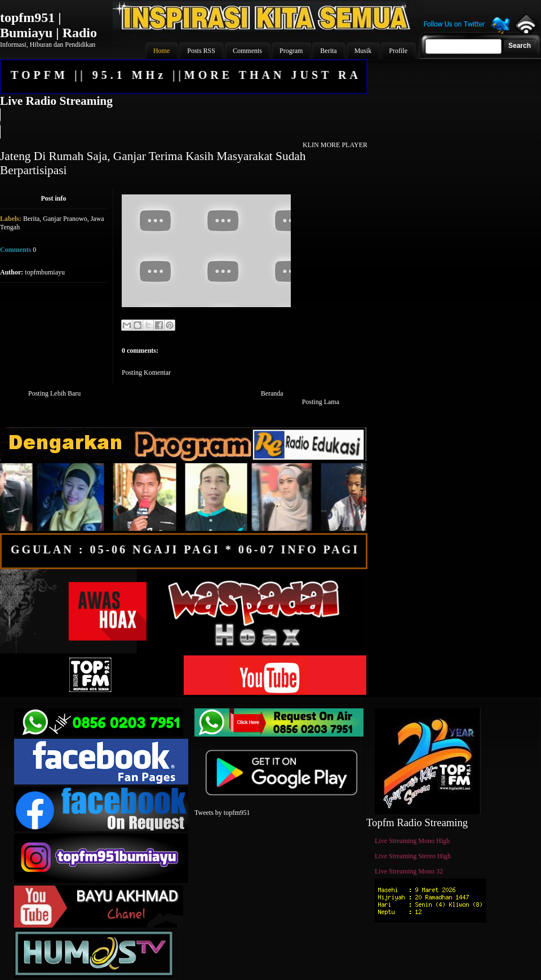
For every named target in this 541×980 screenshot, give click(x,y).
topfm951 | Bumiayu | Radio (48, 25)
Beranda (272, 393)
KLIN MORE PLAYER (335, 145)
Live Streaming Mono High (412, 841)
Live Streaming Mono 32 (409, 871)
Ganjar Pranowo (65, 219)
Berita (31, 219)
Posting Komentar (146, 373)
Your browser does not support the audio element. (183, 123)
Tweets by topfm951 (222, 813)
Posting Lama (321, 402)
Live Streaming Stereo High (413, 856)
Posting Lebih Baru (54, 393)
